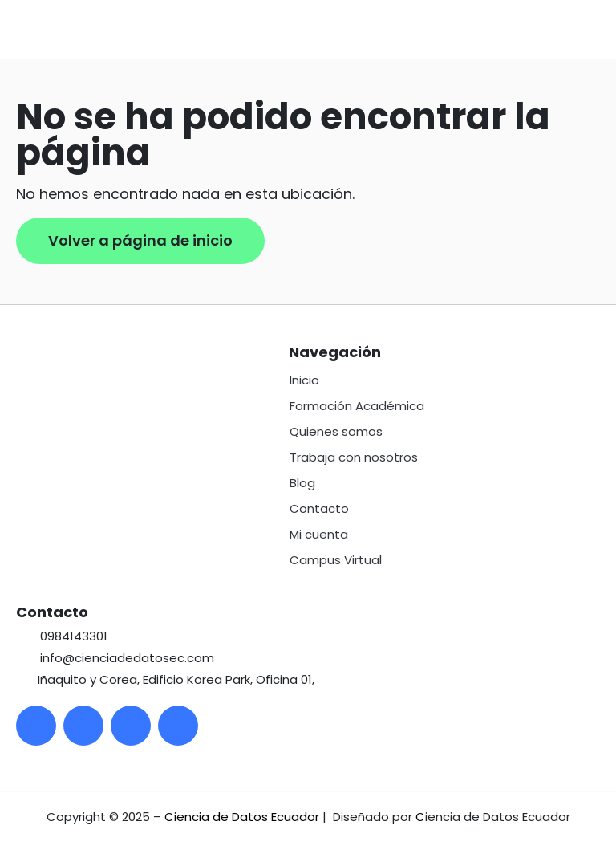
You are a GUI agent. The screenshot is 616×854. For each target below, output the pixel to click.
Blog (302, 483)
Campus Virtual (336, 560)
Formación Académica (357, 406)
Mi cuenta (319, 534)
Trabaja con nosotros (354, 457)
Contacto (319, 508)
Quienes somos (336, 431)
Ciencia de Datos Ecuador (242, 817)
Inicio (304, 380)
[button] (603, 30)
